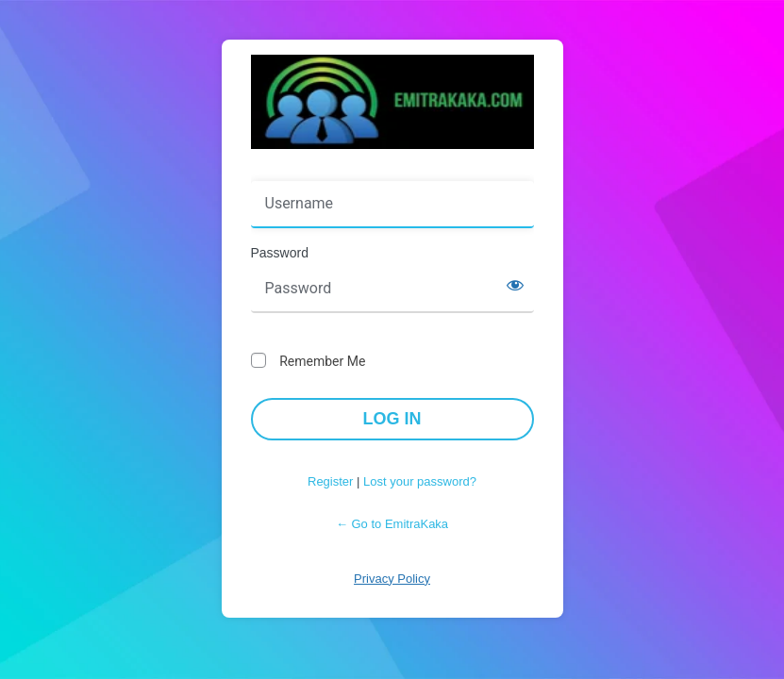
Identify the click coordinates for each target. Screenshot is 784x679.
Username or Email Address (339, 168)
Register (330, 481)
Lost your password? (420, 481)
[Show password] (515, 285)
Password (280, 253)
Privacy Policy (392, 579)
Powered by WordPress (392, 102)
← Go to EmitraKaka (392, 524)
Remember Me (322, 361)
